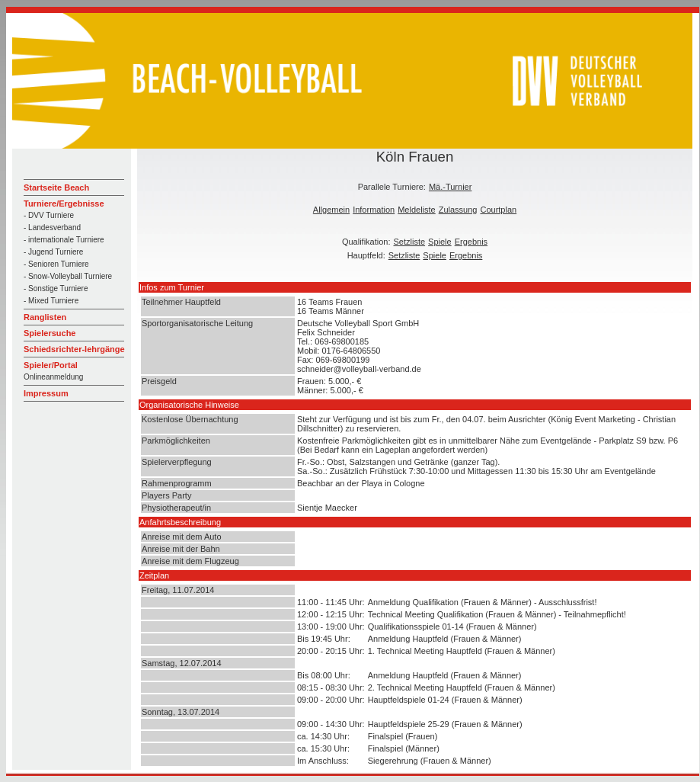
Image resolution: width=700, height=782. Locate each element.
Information (374, 210)
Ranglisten (45, 317)
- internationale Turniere (64, 240)
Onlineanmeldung (53, 377)
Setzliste (410, 242)
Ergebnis (471, 242)
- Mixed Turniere (51, 301)
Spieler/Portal (51, 365)
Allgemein (331, 210)
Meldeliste (417, 210)
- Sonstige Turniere (56, 288)
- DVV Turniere (49, 215)
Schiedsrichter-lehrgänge (74, 349)
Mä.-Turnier (450, 187)
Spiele (440, 242)
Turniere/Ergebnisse (64, 204)
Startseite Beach (56, 187)
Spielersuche (50, 333)
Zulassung (458, 210)
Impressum (46, 393)
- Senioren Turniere (56, 264)
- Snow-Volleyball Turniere (68, 276)
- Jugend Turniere (53, 252)
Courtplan (498, 210)
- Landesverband (52, 228)
